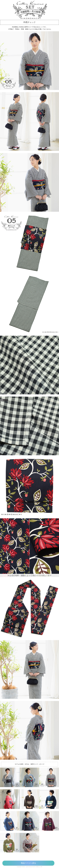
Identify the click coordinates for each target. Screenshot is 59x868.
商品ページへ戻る (28, 863)
